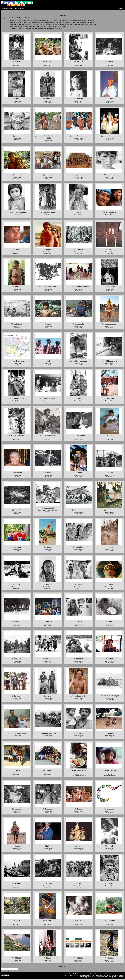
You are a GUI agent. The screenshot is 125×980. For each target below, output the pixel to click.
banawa (80, 249)
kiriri (80, 846)
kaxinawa (49, 809)
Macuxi (111, 958)
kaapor (49, 584)
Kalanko (80, 622)
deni (49, 324)
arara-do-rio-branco (80, 136)
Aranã (111, 99)
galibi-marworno (111, 361)
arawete (18, 175)
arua (80, 175)
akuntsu (49, 61)
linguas (80, 958)
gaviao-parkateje (18, 398)
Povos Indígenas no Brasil (38, 21)
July (112, 700)
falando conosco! (57, 28)
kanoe (111, 659)
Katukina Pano (111, 770)
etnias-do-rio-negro (18, 361)
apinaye (49, 99)
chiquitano (111, 287)
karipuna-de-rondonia (18, 733)
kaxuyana (111, 809)
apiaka (18, 99)
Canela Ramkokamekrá (80, 287)
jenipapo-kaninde (80, 547)
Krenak (111, 883)
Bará (111, 249)
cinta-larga (18, 324)
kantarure (18, 696)
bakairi (49, 249)
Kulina (80, 920)
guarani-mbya (80, 435)
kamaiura (18, 659)
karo (18, 770)
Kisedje (111, 846)
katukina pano (112, 775)
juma (18, 584)
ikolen (80, 473)
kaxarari (18, 809)
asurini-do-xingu (49, 212)
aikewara (18, 61)
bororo (18, 287)
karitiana (111, 733)
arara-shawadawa (111, 136)
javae (49, 547)
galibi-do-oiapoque (80, 361)
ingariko (18, 510)
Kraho (80, 883)
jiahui (111, 547)
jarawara (18, 547)
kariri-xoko (80, 733)
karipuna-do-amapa (49, 733)
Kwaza (49, 958)
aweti (18, 249)
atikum (80, 212)
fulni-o (49, 361)
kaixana (49, 622)
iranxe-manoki (80, 510)
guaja (80, 398)
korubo (49, 883)
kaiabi (111, 584)
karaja (49, 696)
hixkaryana (18, 473)
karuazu (49, 770)
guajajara (111, 398)
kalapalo (111, 622)
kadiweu (80, 584)
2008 (110, 700)
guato (111, 435)
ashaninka (111, 175)
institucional (49, 508)
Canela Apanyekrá (49, 287)
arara (18, 136)
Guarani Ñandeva (18, 435)
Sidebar (121, 9)
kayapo (18, 846)
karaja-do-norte (80, 696)
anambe (80, 61)
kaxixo (80, 809)
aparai (111, 61)
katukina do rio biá (81, 775)
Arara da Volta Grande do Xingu (49, 137)
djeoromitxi (80, 324)
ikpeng (111, 473)
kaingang (18, 622)
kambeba (49, 659)
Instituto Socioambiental (77, 21)
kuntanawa (111, 920)
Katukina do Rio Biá (80, 770)
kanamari (80, 659)
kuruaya (18, 958)
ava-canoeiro (111, 212)
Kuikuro (49, 920)
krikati (18, 920)
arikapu (49, 175)
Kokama (18, 883)
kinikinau (49, 846)
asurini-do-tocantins (18, 212)
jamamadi (111, 510)
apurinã (80, 99)
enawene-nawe (111, 324)
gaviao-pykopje (49, 398)
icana (49, 473)
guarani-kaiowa (49, 435)
